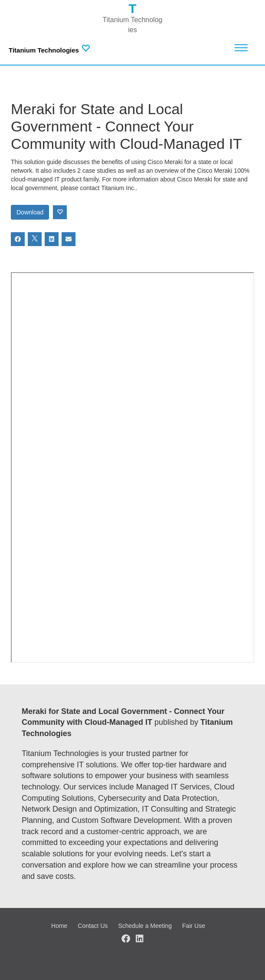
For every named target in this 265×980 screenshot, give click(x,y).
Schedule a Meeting (145, 926)
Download (30, 212)
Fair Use (194, 926)
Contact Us (93, 926)
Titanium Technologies (44, 50)
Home (59, 926)
